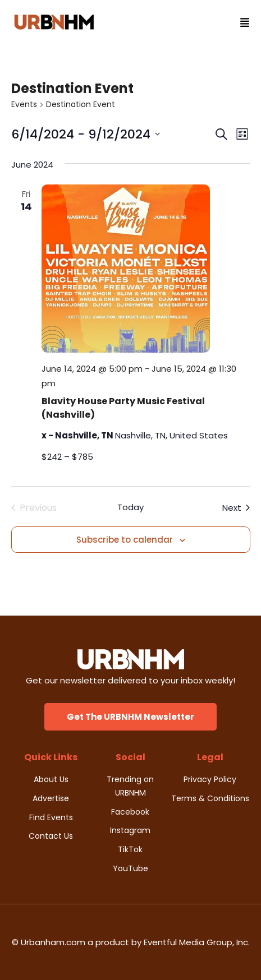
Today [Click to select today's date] (130, 507)
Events (24, 105)
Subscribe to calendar (125, 540)
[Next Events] (236, 508)
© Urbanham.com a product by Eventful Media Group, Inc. (131, 942)
